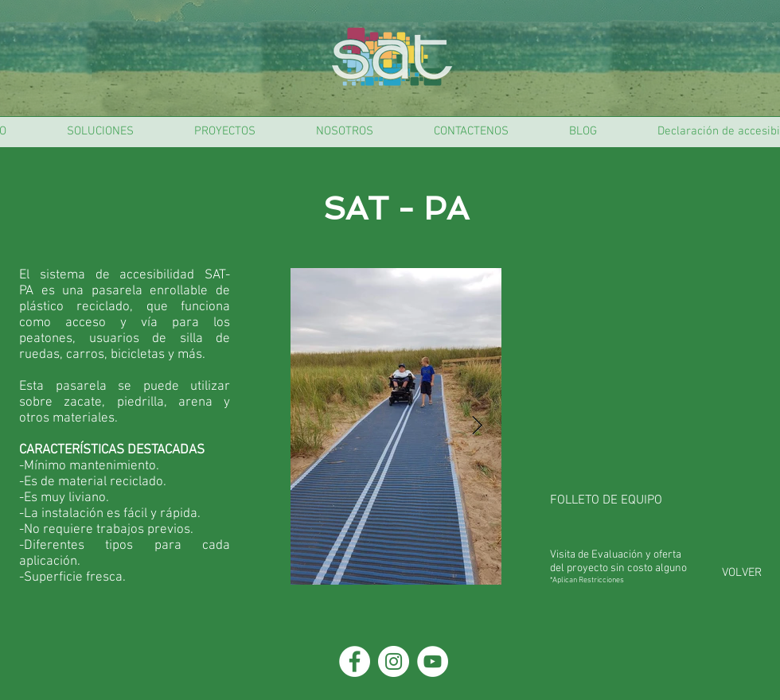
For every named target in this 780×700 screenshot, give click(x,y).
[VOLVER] (742, 573)
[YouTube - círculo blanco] (433, 661)
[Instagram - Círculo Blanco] (394, 661)
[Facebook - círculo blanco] (355, 661)
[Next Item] (477, 426)
